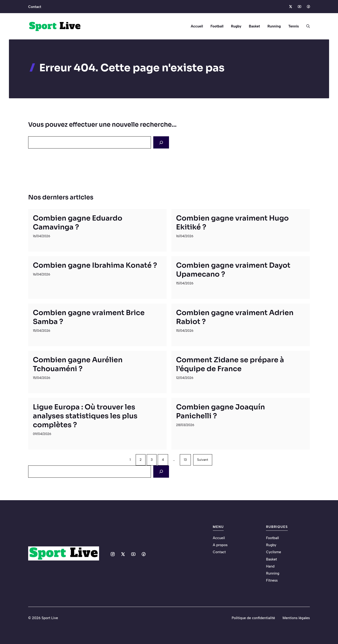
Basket (254, 26)
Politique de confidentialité (253, 618)
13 (185, 460)
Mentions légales (296, 618)
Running (274, 26)
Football (217, 26)
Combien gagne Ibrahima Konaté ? (95, 265)
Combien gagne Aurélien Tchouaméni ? (78, 364)
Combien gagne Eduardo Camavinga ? (78, 223)
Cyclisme (273, 552)
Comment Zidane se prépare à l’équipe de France (230, 364)
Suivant (203, 460)
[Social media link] (290, 7)
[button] (306, 26)
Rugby (236, 26)
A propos (220, 545)
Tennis (294, 26)
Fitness (272, 580)
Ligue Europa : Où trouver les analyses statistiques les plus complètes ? (85, 416)
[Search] (161, 142)
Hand (270, 566)
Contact (35, 7)
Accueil (197, 26)
